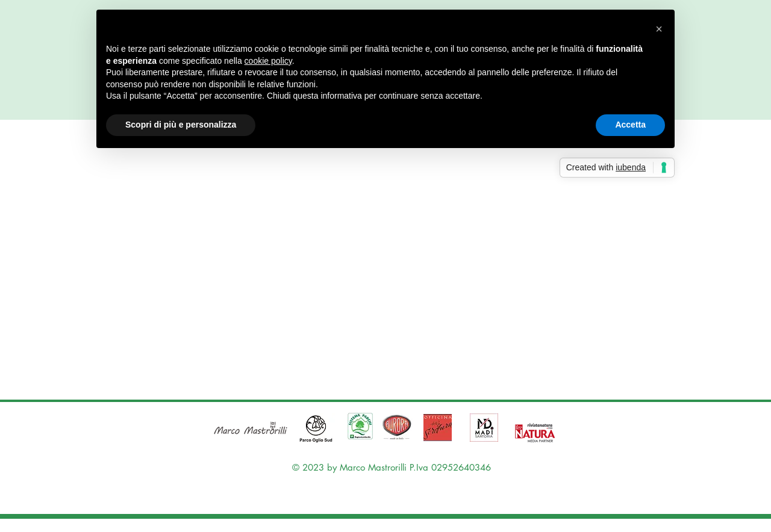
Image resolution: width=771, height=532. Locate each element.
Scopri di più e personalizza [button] (181, 125)
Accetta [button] (630, 125)
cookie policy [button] (268, 61)
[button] (659, 29)
